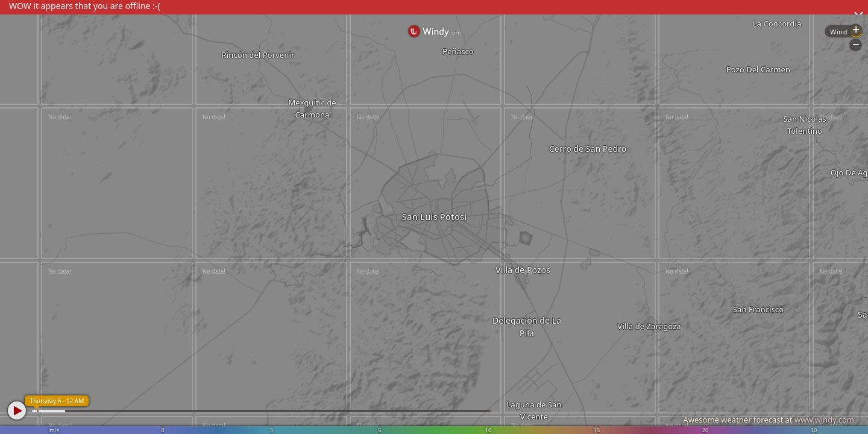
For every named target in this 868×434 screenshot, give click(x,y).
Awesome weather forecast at (769, 420)
